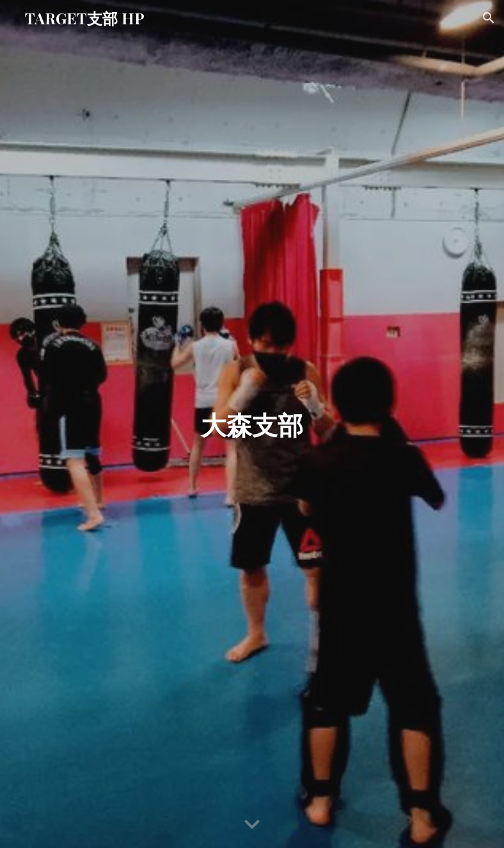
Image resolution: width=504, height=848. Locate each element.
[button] (489, 18)
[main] (252, 424)
